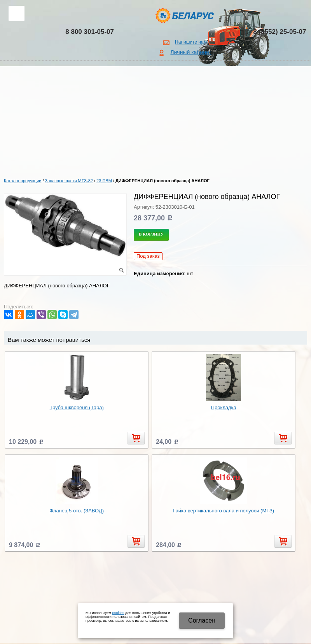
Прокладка (224, 407)
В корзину (151, 234)
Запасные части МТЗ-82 (69, 181)
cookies (118, 613)
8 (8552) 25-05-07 (280, 32)
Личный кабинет (191, 52)
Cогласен (202, 620)
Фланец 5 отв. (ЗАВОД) (77, 511)
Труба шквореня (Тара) (77, 407)
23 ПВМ (104, 181)
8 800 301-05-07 (90, 32)
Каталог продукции (23, 181)
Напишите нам (191, 42)
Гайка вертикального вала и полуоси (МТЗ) (224, 511)
